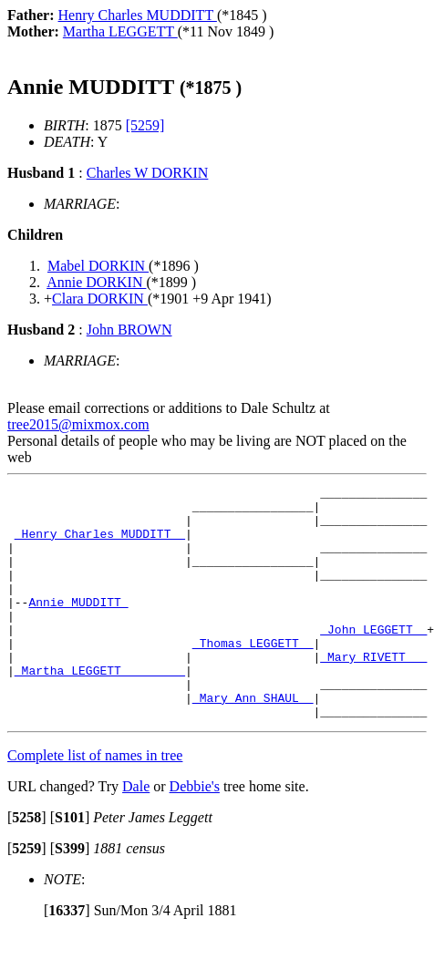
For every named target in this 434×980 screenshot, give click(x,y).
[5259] (145, 125)
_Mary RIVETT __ (373, 692)
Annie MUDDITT (78, 626)
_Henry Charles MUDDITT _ (100, 544)
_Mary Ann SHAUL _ (253, 741)
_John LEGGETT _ (373, 659)
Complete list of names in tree (95, 802)
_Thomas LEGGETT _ (253, 676)
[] (27, 864)
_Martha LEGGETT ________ (100, 708)
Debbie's (195, 833)
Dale (136, 833)
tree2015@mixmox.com (78, 424)
